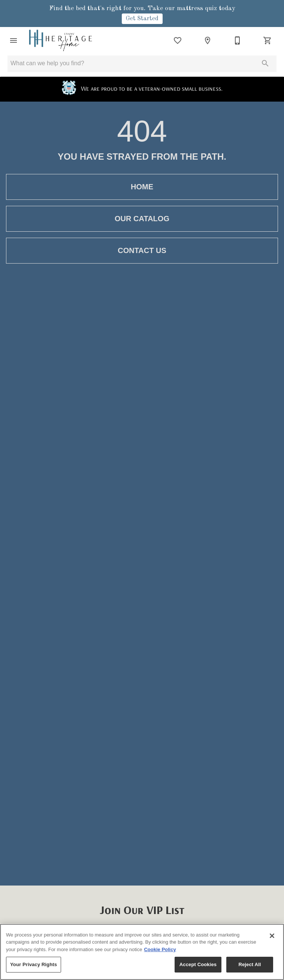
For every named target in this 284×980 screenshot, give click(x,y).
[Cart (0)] (268, 40)
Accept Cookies (198, 964)
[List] (178, 40)
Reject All (250, 964)
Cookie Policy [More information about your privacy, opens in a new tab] (160, 949)
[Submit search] (265, 63)
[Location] (208, 40)
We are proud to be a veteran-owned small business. (142, 88)
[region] (142, 952)
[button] (13, 40)
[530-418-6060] (238, 40)
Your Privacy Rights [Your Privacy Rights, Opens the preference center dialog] (34, 964)
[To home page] (61, 40)
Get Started (142, 19)
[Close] (272, 936)
